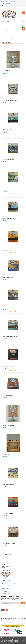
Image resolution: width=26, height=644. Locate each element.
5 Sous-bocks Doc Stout (9, 248)
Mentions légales (6, 588)
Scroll (24, 641)
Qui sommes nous (6, 580)
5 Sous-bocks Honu (8, 514)
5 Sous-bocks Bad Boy (9, 130)
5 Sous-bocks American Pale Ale (11, 337)
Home (3, 38)
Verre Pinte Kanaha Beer (9, 425)
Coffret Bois (6, 455)
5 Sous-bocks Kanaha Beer (10, 100)
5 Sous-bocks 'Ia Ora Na (9, 543)
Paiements (4, 592)
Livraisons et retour (6, 593)
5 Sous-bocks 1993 (8, 366)
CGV (3, 590)
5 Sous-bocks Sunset (8, 278)
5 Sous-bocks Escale (8, 159)
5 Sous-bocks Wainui (8, 189)
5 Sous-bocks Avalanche (9, 219)
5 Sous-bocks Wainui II (9, 307)
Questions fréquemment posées (9, 584)
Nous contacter (5, 582)
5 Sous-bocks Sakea (8, 396)
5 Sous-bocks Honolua (9, 484)
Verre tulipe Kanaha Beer (10, 71)
